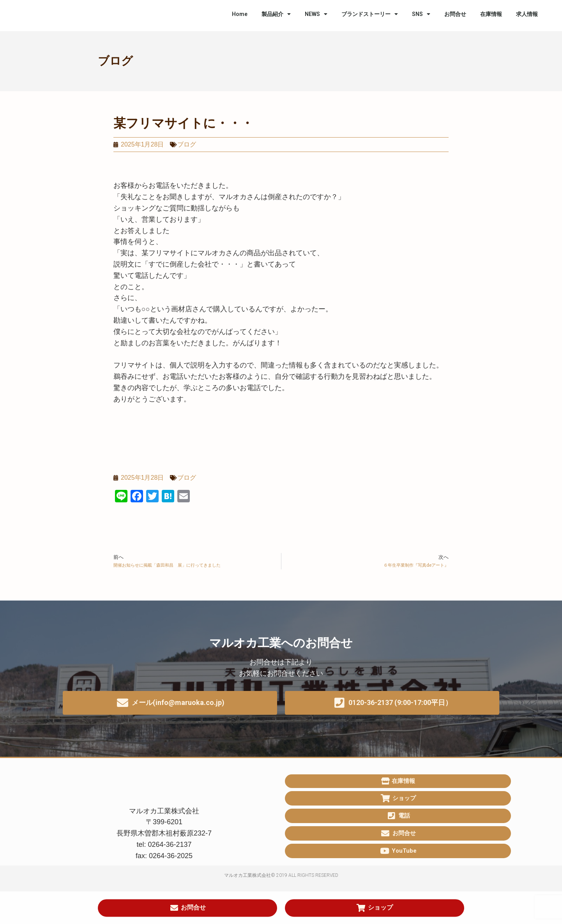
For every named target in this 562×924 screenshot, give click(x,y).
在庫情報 (491, 14)
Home (240, 14)
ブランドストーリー (370, 14)
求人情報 (527, 14)
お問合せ (455, 14)
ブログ (115, 61)
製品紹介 (276, 14)
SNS (421, 14)
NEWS (316, 14)
